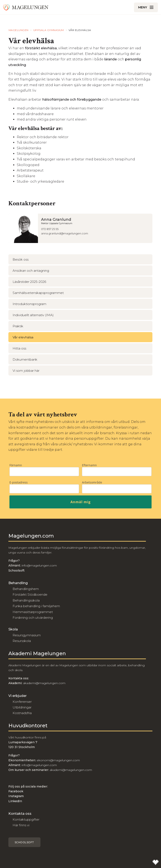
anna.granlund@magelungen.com (65, 233)
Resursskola (22, 641)
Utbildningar (22, 707)
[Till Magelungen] (26, 7)
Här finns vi (21, 825)
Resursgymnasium (27, 635)
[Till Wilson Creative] (156, 863)
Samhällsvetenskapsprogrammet (38, 293)
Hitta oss (19, 348)
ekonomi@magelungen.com (58, 760)
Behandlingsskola (26, 600)
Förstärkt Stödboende (30, 594)
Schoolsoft (24, 842)
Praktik (18, 326)
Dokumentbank (25, 359)
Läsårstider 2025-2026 (29, 282)
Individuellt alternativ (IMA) (33, 315)
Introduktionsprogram (29, 304)
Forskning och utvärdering (33, 618)
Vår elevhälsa (23, 337)
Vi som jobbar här (26, 371)
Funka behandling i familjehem (36, 606)
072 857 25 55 (50, 229)
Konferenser (22, 702)
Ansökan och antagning (31, 271)
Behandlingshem (26, 589)
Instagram (16, 796)
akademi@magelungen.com (44, 683)
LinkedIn (15, 801)
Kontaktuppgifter (26, 819)
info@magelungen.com (39, 565)
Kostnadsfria (22, 713)
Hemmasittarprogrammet (33, 612)
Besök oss (21, 259)
